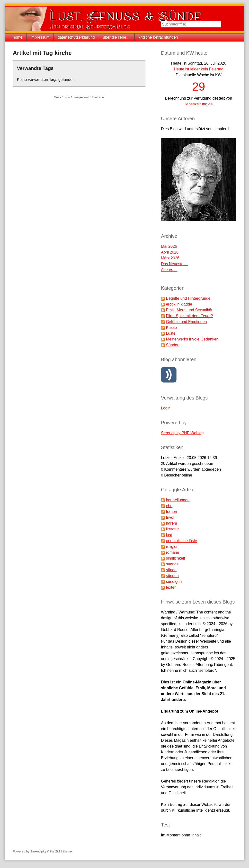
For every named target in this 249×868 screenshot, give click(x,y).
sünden (172, 576)
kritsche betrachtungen (158, 37)
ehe (169, 506)
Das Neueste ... (174, 264)
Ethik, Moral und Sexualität (189, 310)
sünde (171, 570)
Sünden (173, 345)
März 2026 (170, 258)
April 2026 (170, 252)
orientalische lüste (181, 541)
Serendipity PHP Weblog (182, 433)
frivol (170, 517)
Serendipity (38, 851)
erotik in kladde (179, 304)
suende (172, 564)
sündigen (174, 582)
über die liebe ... (117, 37)
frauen (171, 512)
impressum (40, 37)
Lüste (171, 333)
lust (169, 535)
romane (172, 552)
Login (166, 408)
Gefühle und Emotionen (186, 322)
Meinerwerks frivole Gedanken (192, 339)
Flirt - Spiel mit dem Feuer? (189, 316)
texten (171, 587)
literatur (172, 529)
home (18, 37)
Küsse (171, 328)
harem (171, 523)
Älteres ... (169, 270)
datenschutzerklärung (76, 37)
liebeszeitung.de (199, 104)
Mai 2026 (169, 246)
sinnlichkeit (175, 558)
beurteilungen (178, 500)
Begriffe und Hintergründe (188, 298)
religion (172, 547)
